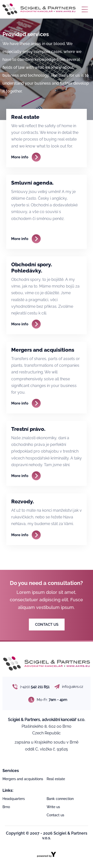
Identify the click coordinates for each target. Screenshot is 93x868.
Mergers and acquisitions (23, 779)
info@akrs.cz (69, 687)
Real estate (56, 779)
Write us (53, 807)
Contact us (55, 815)
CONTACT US (50, 625)
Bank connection (60, 799)
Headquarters (14, 799)
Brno (6, 807)
